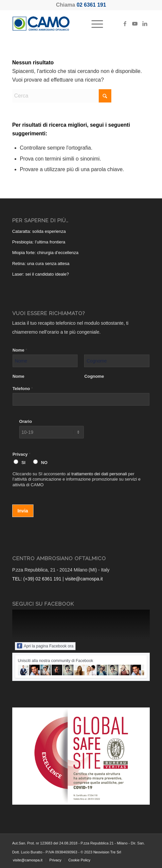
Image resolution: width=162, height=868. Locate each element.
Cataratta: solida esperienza (39, 231)
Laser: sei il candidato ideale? (41, 274)
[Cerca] (62, 96)
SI (24, 463)
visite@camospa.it (84, 579)
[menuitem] (94, 24)
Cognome (94, 376)
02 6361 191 (91, 5)
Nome (20, 350)
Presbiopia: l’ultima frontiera (39, 242)
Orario (26, 421)
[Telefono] (81, 399)
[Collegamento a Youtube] (135, 24)
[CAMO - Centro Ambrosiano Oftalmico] (67, 24)
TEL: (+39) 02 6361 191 (37, 579)
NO (44, 463)
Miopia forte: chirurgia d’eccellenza (45, 253)
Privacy (22, 454)
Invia (23, 511)
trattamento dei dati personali (99, 474)
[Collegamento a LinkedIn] (145, 24)
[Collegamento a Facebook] (125, 24)
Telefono (23, 389)
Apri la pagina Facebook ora (45, 646)
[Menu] (94, 24)
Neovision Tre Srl (107, 852)
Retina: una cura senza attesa (41, 264)
